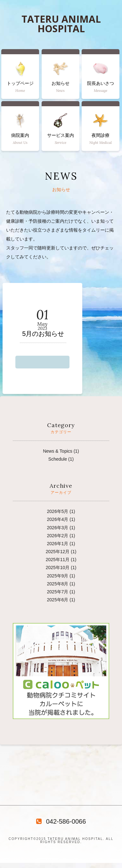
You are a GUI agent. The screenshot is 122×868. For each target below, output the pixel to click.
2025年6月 (58, 600)
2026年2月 (58, 536)
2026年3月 (58, 528)
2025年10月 (58, 568)
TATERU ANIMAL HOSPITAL (61, 24)
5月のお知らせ (43, 334)
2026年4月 (58, 519)
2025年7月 (58, 592)
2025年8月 (58, 584)
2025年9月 (58, 576)
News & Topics (58, 451)
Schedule (58, 459)
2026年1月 (58, 544)
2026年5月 (58, 511)
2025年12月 (58, 552)
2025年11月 (58, 560)
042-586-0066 (61, 821)
